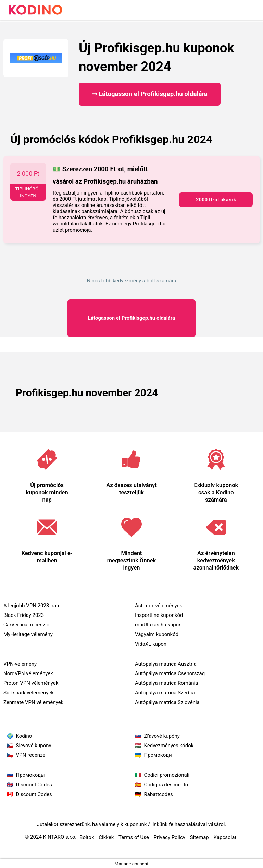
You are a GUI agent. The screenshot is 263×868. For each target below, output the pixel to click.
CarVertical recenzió (26, 625)
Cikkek (106, 837)
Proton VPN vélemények (31, 683)
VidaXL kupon (151, 644)
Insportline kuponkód (159, 615)
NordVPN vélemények (28, 673)
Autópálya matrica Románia (166, 683)
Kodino (24, 736)
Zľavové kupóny (162, 736)
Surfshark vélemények (29, 693)
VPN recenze (31, 755)
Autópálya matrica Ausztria (166, 664)
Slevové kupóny (34, 746)
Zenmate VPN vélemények (33, 702)
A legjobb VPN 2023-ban (31, 606)
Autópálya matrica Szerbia (165, 693)
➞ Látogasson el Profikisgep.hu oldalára (150, 94)
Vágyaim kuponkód (157, 634)
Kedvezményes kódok (169, 746)
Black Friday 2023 (24, 615)
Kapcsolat (225, 837)
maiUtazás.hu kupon (158, 625)
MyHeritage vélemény (28, 634)
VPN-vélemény (20, 664)
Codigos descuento (166, 785)
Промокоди (158, 755)
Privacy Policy (170, 837)
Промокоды (30, 775)
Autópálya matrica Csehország (170, 673)
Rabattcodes (159, 794)
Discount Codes (34, 785)
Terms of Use (134, 837)
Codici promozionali (167, 775)
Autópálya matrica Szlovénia (167, 702)
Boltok (87, 837)
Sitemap (199, 837)
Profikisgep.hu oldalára (131, 318)
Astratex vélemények (159, 606)
